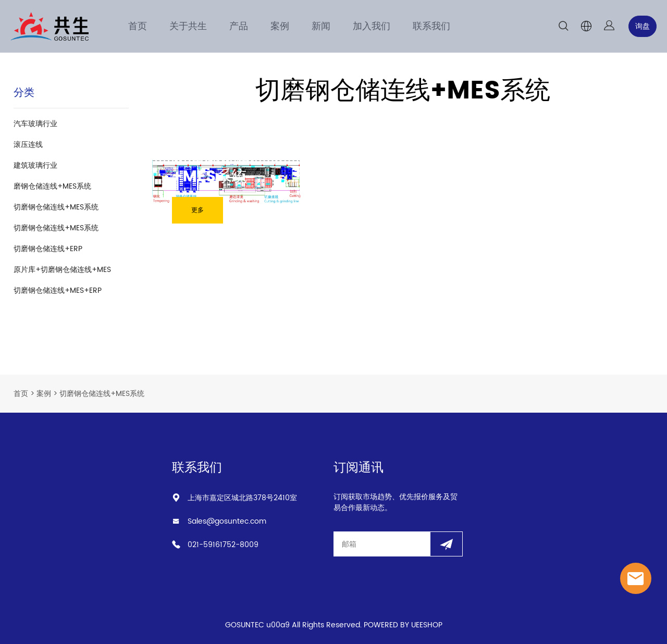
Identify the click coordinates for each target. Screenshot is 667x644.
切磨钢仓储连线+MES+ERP (58, 290)
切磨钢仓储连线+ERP (48, 249)
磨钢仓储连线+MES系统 (52, 186)
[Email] (382, 544)
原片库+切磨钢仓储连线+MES (62, 270)
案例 (280, 26)
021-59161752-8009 (223, 545)
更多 (197, 210)
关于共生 (188, 26)
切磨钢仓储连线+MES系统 (56, 207)
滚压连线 (28, 145)
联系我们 (431, 26)
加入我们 (372, 26)
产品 (239, 26)
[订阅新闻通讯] (446, 544)
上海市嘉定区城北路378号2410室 (242, 498)
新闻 (321, 26)
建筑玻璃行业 (35, 165)
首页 (138, 26)
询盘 (643, 26)
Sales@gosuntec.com (227, 521)
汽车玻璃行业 (35, 124)
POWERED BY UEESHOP (403, 625)
